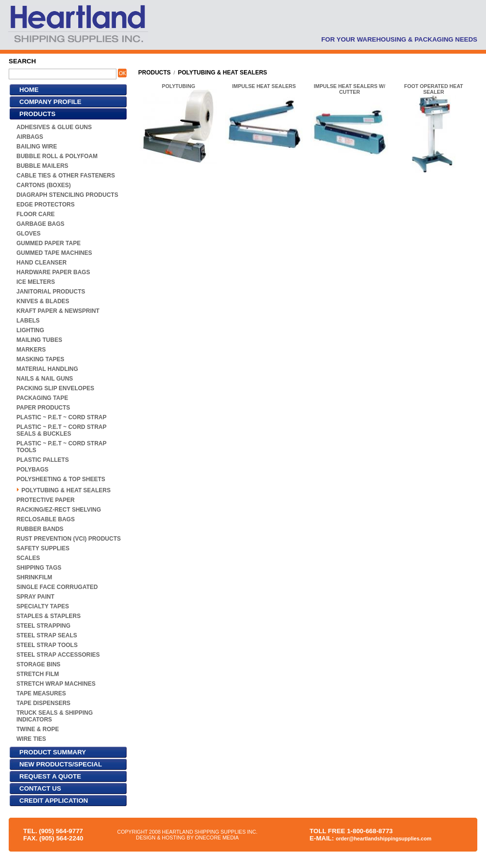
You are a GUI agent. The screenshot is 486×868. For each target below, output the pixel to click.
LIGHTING (30, 330)
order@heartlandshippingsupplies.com (384, 839)
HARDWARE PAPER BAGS (53, 272)
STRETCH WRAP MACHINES (56, 684)
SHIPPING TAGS (39, 568)
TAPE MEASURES (41, 693)
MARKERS (31, 350)
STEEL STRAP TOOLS (47, 645)
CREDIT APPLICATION (54, 801)
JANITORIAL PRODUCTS (51, 292)
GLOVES (29, 234)
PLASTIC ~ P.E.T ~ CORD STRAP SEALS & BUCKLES (61, 430)
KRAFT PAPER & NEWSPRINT (58, 311)
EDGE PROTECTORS (45, 205)
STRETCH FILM (38, 674)
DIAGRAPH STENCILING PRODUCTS (67, 195)
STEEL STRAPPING (43, 626)
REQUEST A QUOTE (50, 776)
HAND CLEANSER (42, 263)
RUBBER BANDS (40, 529)
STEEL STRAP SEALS (47, 635)
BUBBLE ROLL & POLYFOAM (57, 156)
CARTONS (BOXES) (43, 185)
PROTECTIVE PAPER (45, 500)
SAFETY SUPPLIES (43, 548)
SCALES (28, 558)
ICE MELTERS (36, 282)
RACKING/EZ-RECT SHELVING (59, 510)
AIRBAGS (30, 137)
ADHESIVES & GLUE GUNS (54, 127)
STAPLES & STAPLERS (49, 616)
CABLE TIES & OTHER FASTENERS (66, 176)
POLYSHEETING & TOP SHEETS (61, 479)
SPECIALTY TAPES (43, 606)
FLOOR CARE (36, 214)
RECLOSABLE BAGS (46, 519)
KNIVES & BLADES (43, 301)
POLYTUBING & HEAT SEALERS (66, 490)
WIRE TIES (31, 739)
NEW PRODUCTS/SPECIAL (61, 764)
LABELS (28, 321)
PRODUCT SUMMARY (53, 752)
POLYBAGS (32, 470)
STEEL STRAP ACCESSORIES (58, 655)
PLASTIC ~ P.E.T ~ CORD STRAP (61, 417)
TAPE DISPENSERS (43, 703)
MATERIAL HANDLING (47, 369)
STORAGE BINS (38, 664)
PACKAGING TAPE (42, 398)
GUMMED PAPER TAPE (49, 243)
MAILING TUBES (39, 340)
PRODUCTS (37, 114)
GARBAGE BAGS (40, 224)
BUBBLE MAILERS (42, 166)
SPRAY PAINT (35, 597)
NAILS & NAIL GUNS (45, 379)
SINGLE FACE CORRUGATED (57, 587)
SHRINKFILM (34, 577)
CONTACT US (40, 788)
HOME (29, 90)
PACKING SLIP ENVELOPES (55, 388)
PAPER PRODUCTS (43, 408)
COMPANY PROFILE (50, 102)
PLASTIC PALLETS (43, 460)
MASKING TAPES (40, 359)
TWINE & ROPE (38, 729)
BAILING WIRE (37, 147)
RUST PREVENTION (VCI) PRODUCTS (69, 539)
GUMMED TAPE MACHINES (54, 253)
